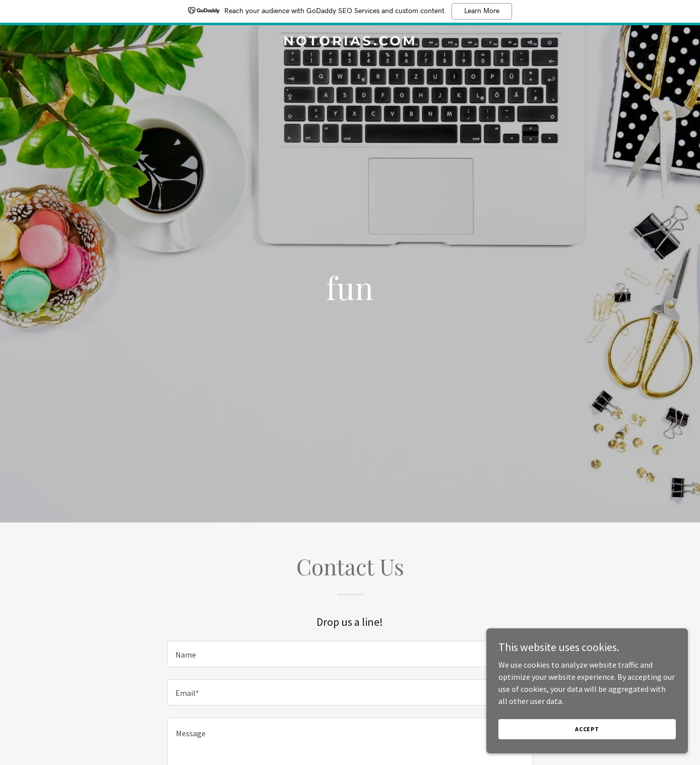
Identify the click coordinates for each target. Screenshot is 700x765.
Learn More (482, 11)
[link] (350, 42)
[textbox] (350, 654)
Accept (587, 736)
